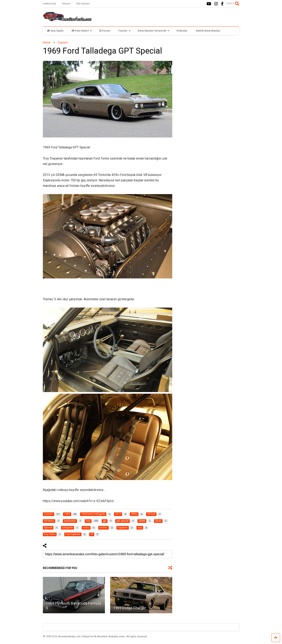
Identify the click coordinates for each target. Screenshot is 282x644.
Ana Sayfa (55, 31)
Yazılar (124, 31)
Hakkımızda (49, 4)
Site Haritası (83, 4)
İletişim (66, 4)
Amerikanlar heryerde (154, 31)
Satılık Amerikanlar (208, 31)
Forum (105, 31)
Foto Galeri (82, 31)
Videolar (182, 31)
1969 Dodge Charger (130, 608)
